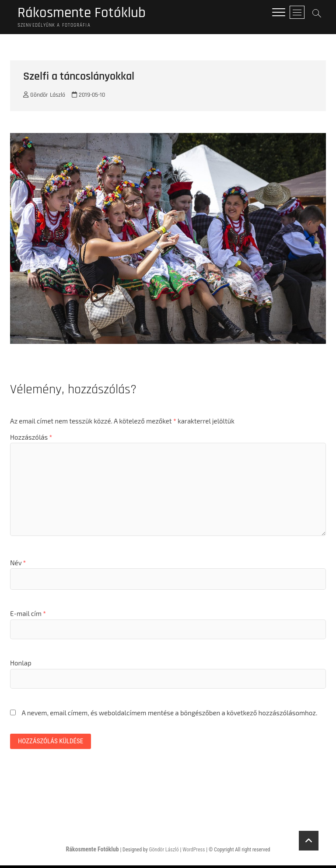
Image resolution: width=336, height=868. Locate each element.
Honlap (21, 665)
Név (18, 564)
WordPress (194, 852)
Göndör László (44, 97)
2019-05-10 (88, 97)
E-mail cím (28, 615)
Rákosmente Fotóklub (87, 14)
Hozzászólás (31, 438)
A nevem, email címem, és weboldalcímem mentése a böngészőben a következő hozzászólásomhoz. (169, 714)
